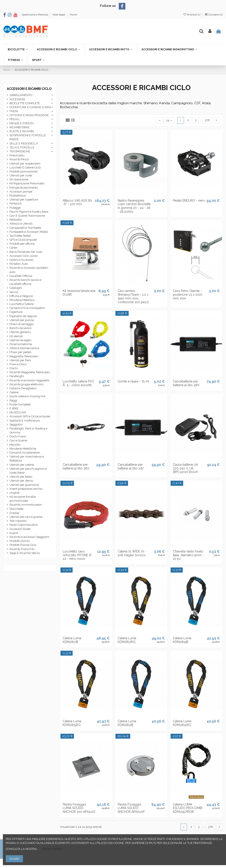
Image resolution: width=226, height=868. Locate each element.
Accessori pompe (21, 192)
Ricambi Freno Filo (22, 549)
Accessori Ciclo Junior (24, 256)
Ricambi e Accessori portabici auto (29, 270)
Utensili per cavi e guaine (26, 517)
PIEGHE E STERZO (22, 123)
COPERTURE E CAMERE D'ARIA (30, 107)
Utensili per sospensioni (25, 164)
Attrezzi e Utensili (21, 224)
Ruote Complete (20, 404)
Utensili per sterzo (21, 481)
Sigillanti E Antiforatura (25, 421)
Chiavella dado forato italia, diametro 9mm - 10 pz (188, 555)
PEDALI (14, 119)
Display (14, 513)
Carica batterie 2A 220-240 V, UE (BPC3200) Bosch (185, 468)
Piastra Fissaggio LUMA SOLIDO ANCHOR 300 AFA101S (79, 808)
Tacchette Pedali (20, 236)
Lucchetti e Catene (22, 304)
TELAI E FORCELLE (22, 147)
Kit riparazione (19, 179)
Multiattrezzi (18, 196)
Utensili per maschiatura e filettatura (27, 459)
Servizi (14, 292)
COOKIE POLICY (53, 849)
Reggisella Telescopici (24, 356)
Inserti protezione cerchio (26, 489)
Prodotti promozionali (24, 171)
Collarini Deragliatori (23, 388)
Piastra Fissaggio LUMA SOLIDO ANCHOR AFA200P (131, 808)
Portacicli (16, 203)
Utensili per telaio (21, 477)
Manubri (15, 445)
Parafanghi (17, 376)
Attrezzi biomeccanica (24, 348)
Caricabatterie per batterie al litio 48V (186, 383)
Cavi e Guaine (18, 440)
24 (169, 120)
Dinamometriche (21, 344)
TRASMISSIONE (20, 151)
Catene (14, 392)
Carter (13, 248)
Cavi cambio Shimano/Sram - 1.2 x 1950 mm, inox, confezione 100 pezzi (133, 296)
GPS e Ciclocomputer (23, 240)
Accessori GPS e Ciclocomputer (30, 416)
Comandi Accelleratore (25, 453)
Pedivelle (16, 220)
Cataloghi (16, 288)
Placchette (16, 509)
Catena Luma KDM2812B (127, 723)
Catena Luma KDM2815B (182, 640)
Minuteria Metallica (22, 300)
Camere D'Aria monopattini (27, 308)
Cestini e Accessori (22, 260)
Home (73, 15)
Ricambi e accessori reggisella (29, 380)
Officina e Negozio (21, 296)
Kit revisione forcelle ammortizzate (23, 499)
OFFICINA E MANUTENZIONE (29, 115)
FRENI (14, 111)
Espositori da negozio (23, 316)
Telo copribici (18, 521)
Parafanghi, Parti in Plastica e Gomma (28, 430)
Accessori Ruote (20, 529)
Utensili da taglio (20, 340)
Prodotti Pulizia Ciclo (23, 545)
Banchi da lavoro (21, 328)
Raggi (13, 400)
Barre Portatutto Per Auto (26, 252)
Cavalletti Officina (21, 276)
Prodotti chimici (20, 541)
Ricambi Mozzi (19, 159)
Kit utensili (16, 336)
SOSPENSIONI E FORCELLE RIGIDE (28, 137)
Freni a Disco (18, 364)
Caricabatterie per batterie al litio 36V (76, 466)
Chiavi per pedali (20, 352)
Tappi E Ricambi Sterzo (25, 553)
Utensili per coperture (24, 200)
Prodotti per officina (22, 244)
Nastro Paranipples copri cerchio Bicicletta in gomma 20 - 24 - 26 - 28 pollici (134, 206)
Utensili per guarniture (24, 485)
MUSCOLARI (18, 412)
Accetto (14, 859)
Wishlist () (192, 15)
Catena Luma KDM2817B (72, 640)
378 (207, 120)
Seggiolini (16, 425)
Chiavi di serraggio (22, 324)
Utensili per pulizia (22, 320)
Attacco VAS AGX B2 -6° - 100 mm (77, 202)
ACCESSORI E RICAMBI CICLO (29, 89)
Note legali (59, 15)
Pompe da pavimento (24, 188)
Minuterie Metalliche (23, 449)
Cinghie (14, 493)
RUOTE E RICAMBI (22, 131)
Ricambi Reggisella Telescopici (30, 372)
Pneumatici (17, 155)
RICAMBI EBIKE (20, 127)
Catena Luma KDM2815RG (72, 723)
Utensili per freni (20, 360)
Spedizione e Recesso (35, 15)
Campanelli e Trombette (25, 228)
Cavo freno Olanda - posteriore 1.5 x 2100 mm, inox (188, 295)
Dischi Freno (18, 436)
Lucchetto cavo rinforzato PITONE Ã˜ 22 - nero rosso (77, 555)
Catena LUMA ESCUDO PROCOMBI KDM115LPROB (188, 808)
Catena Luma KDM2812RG (182, 723)
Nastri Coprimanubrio (24, 525)
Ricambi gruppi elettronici (27, 384)
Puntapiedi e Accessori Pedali (29, 232)
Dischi (14, 368)
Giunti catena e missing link (27, 396)
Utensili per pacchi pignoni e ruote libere (28, 471)
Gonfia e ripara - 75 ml (133, 381)
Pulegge (15, 208)
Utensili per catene (22, 465)
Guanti (14, 533)
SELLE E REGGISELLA (24, 143)
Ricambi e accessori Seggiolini (29, 537)
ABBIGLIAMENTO (21, 95)
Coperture (16, 312)
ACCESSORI (17, 99)
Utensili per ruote (21, 175)
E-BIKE (14, 408)
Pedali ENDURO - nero (189, 200)
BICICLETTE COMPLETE (25, 103)
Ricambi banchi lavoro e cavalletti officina (25, 282)
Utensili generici (20, 332)
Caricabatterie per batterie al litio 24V (131, 466)
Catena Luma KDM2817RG (127, 640)
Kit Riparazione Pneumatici (27, 183)
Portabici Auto (19, 264)
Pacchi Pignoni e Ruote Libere (29, 212)
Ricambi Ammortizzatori (26, 505)
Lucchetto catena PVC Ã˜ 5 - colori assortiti (78, 383)
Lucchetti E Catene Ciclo (25, 167)
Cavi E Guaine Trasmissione (27, 216)
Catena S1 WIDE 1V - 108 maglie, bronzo (132, 553)
